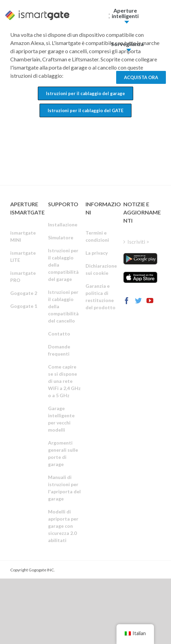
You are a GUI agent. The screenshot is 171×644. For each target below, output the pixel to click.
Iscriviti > (138, 242)
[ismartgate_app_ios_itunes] (141, 278)
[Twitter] (138, 301)
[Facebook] (127, 301)
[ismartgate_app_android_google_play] (141, 259)
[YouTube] (150, 301)
